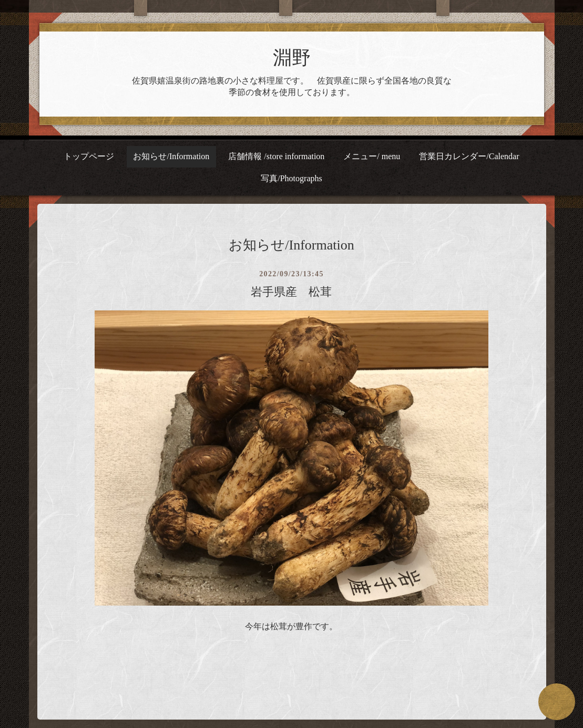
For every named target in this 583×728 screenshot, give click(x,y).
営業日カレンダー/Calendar (469, 156)
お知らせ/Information (171, 156)
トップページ (89, 156)
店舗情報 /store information (276, 156)
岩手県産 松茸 (291, 292)
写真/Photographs (291, 178)
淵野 (292, 58)
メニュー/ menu (372, 156)
